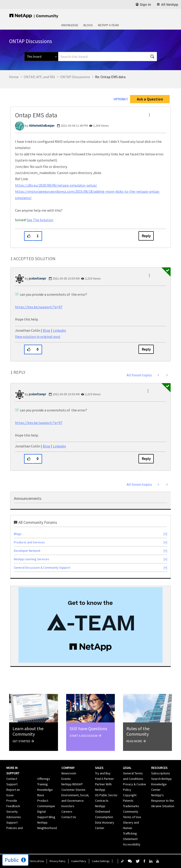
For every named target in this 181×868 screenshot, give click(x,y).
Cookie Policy (79, 861)
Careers (67, 812)
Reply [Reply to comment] (146, 349)
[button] (149, 115)
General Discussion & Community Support (42, 568)
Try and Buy (103, 773)
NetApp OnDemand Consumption (104, 812)
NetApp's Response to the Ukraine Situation (163, 801)
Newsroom (69, 773)
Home (14, 77)
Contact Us (69, 817)
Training (43, 784)
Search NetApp (161, 779)
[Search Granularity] (41, 56)
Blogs (88, 25)
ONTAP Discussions (75, 77)
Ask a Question (150, 99)
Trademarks (131, 806)
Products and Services (29, 542)
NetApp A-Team (108, 25)
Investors (68, 806)
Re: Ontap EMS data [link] (110, 77)
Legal (127, 768)
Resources (159, 768)
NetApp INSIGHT (72, 784)
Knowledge (70, 25)
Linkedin (59, 330)
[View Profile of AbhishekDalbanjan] (42, 126)
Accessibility (132, 844)
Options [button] (120, 99)
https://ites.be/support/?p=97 (39, 307)
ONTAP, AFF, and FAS (39, 77)
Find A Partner (104, 779)
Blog (47, 330)
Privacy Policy (58, 861)
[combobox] (108, 56)
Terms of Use (37, 861)
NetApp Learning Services (31, 559)
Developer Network (27, 551)
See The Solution (40, 220)
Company (68, 768)
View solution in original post (38, 336)
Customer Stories (73, 790)
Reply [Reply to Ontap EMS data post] (146, 236)
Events (66, 779)
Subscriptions (161, 773)
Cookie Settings (101, 861)
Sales (99, 768)
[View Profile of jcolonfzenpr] (38, 278)
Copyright (130, 795)
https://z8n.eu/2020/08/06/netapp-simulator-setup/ (56, 185)
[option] (90, 625)
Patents (128, 801)
